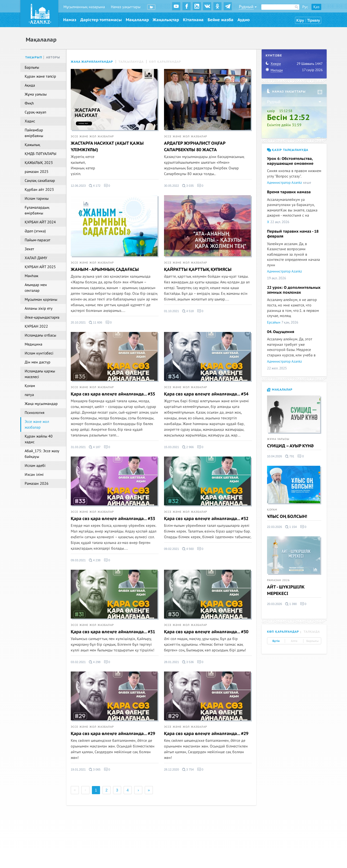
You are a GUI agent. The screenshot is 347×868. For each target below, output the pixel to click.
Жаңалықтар (166, 20)
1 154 (291, 527)
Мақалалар (137, 20)
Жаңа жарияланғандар (92, 62)
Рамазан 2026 (278, 580)
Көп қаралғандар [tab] (283, 632)
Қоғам (272, 510)
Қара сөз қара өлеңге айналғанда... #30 (206, 632)
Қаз (316, 7)
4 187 (95, 447)
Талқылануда (131, 62)
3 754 (188, 769)
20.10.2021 (78, 322)
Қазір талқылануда (288, 150)
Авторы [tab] (53, 57)
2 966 (188, 447)
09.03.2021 (78, 560)
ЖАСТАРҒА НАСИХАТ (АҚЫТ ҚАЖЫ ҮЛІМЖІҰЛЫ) (107, 147)
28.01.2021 (171, 662)
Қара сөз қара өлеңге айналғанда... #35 (113, 394)
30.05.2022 (171, 186)
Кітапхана (193, 20)
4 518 (188, 311)
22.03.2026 (274, 527)
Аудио (244, 20)
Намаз (70, 20)
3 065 (95, 769)
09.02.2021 (171, 549)
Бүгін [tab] (276, 641)
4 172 (95, 186)
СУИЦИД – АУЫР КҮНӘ (290, 446)
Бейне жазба (221, 20)
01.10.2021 (171, 311)
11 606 (96, 322)
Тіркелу (314, 20)
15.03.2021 (171, 447)
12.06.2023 (78, 186)
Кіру (300, 20)
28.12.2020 (171, 769)
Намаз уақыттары (126, 7)
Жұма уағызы (278, 439)
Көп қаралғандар (165, 62)
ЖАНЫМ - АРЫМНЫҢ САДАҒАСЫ (105, 270)
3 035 (188, 186)
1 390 (291, 604)
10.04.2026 (274, 456)
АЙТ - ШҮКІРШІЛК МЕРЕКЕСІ (286, 590)
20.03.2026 (274, 604)
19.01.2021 (78, 769)
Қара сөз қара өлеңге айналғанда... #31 (113, 632)
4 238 (95, 560)
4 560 (188, 549)
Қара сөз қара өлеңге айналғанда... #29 (113, 734)
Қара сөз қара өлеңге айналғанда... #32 (206, 519)
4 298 (95, 662)
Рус (305, 7)
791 (290, 456)
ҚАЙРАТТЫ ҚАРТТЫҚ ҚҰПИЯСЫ (198, 270)
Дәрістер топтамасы (101, 20)
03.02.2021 (78, 662)
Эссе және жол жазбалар (92, 137)
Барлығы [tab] (312, 641)
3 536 (188, 662)
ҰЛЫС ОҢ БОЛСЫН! (287, 517)
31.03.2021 (78, 447)
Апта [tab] (294, 641)
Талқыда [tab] (312, 632)
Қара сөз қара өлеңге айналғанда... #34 (206, 394)
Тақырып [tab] (34, 57)
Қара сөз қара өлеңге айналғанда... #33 (113, 519)
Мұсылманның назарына (84, 7)
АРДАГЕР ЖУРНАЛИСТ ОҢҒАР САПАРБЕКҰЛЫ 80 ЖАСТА (195, 147)
